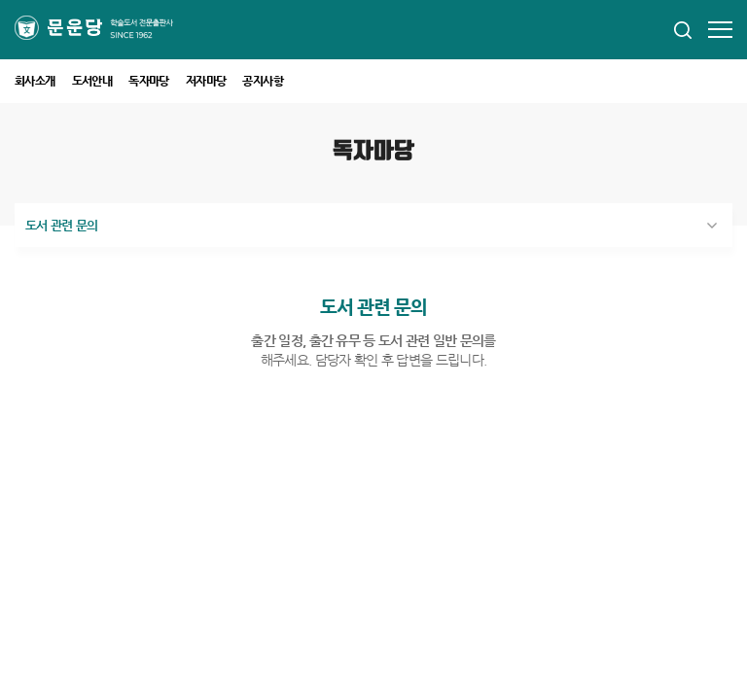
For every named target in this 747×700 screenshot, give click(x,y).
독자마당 (149, 81)
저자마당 (206, 81)
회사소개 (35, 81)
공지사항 (263, 81)
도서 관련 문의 (62, 225)
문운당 (104, 28)
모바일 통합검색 (683, 30)
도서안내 (92, 81)
